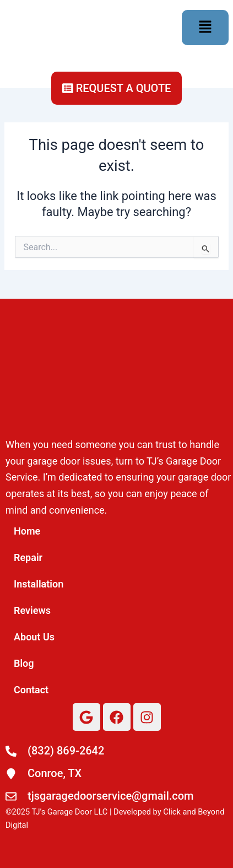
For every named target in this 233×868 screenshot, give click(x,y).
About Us (34, 637)
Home (27, 531)
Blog (24, 663)
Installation (39, 584)
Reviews (32, 610)
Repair (28, 557)
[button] (205, 28)
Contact (31, 690)
